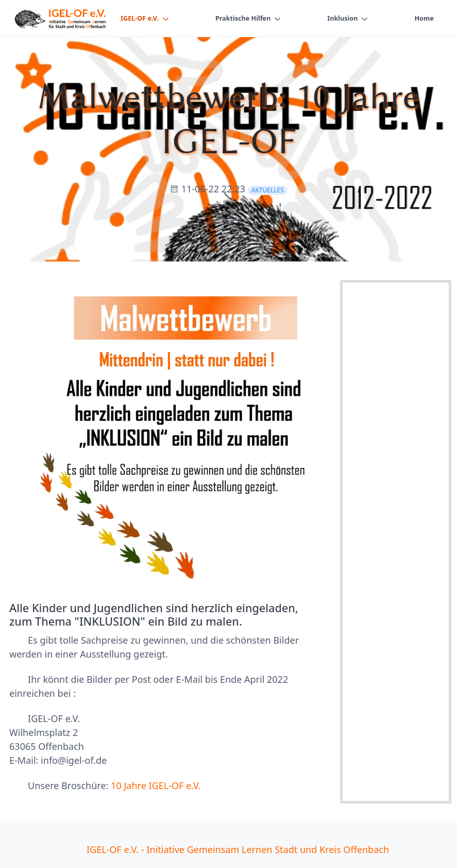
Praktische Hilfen (243, 18)
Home (424, 18)
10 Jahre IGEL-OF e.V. (156, 785)
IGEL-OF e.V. (140, 18)
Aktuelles (268, 190)
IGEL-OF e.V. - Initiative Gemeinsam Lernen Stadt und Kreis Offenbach (238, 849)
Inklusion (342, 18)
